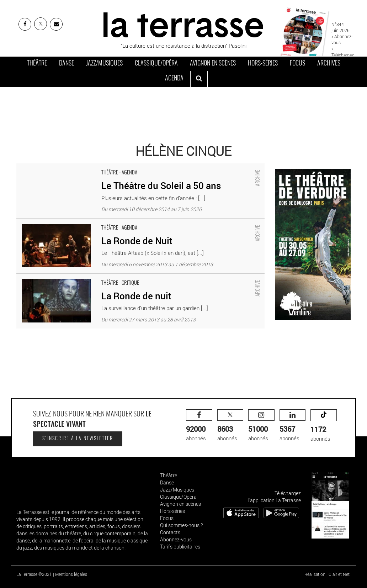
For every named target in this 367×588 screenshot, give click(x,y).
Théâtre (37, 64)
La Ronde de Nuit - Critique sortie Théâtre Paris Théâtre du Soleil (91, 222)
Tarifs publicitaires (180, 547)
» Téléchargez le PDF (343, 55)
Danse (67, 64)
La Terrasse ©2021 (34, 574)
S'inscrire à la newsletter (78, 439)
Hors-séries (263, 64)
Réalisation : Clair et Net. (328, 574)
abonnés (199, 426)
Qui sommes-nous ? (181, 525)
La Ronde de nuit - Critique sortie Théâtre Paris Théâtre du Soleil (91, 277)
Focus (297, 64)
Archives (329, 64)
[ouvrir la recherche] (199, 79)
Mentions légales (71, 574)
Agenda (174, 79)
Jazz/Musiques (104, 64)
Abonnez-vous (176, 539)
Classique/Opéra (156, 64)
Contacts (170, 532)
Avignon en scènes (213, 64)
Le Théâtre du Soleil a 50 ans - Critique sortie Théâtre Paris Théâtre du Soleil (105, 167)
